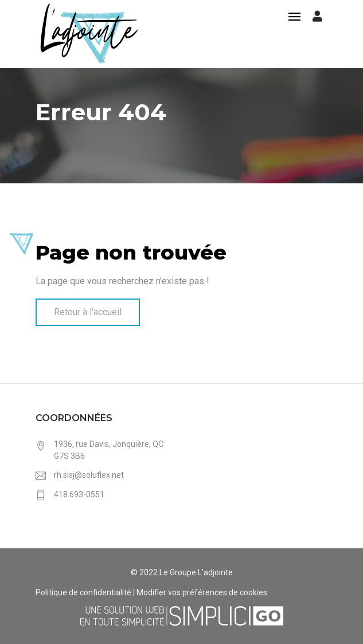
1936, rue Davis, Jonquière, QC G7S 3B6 (109, 450)
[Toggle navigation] (294, 17)
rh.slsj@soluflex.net (89, 475)
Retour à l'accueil (88, 312)
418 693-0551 (79, 494)
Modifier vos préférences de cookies (202, 592)
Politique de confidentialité (83, 592)
